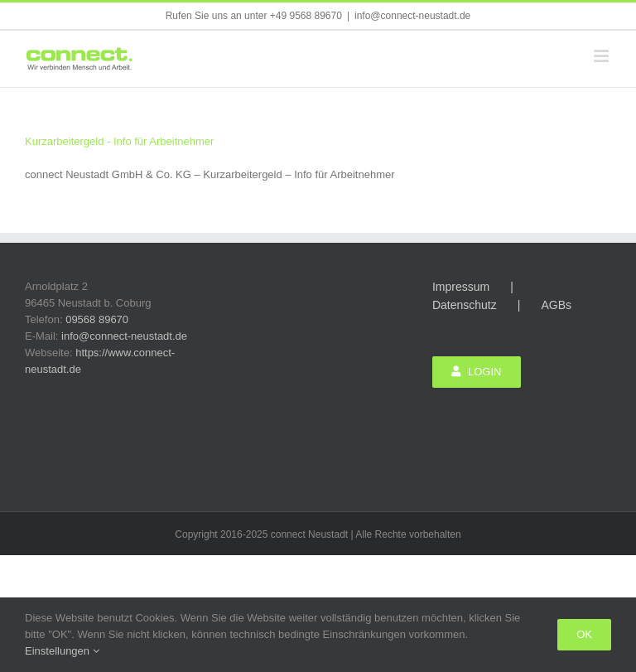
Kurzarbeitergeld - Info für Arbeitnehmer (119, 141)
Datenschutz (465, 305)
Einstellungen (62, 651)
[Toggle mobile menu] (602, 56)
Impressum (461, 287)
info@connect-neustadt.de (412, 16)
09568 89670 (97, 319)
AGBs (556, 305)
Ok (584, 634)
